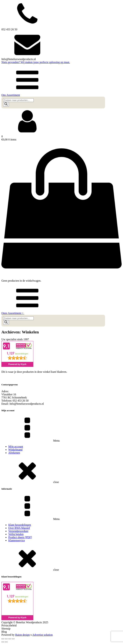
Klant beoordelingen (20, 525)
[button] (61, 82)
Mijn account (16, 447)
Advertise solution (42, 635)
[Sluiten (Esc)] (13, 639)
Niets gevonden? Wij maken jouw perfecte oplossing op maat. (36, 62)
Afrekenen (14, 453)
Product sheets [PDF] (20, 537)
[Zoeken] (6, 104)
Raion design (22, 635)
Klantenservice (17, 540)
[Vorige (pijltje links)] (3, 642)
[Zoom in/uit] (3, 639)
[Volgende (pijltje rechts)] (6, 642)
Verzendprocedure (18, 531)
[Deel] (10, 639)
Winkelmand (15, 450)
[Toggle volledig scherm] (6, 639)
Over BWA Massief (19, 528)
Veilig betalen (16, 534)
